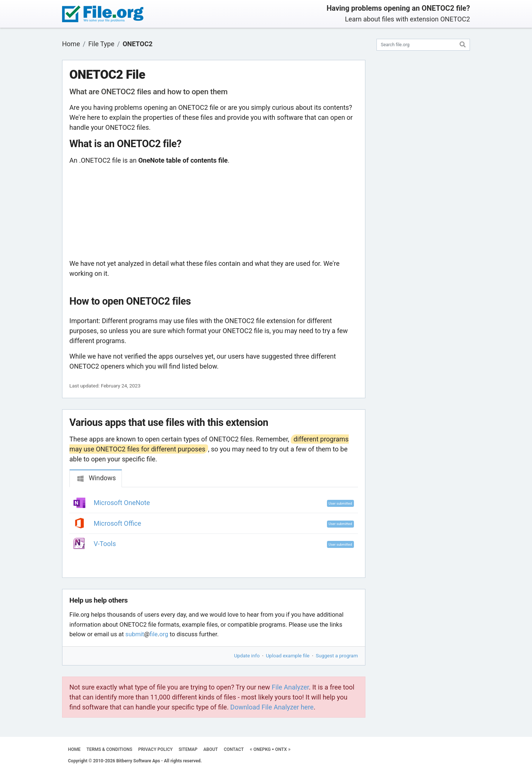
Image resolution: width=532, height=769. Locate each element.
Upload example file (288, 655)
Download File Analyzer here (272, 707)
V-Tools (105, 544)
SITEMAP (188, 749)
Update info (247, 655)
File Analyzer (290, 687)
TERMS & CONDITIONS (109, 749)
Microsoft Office (118, 523)
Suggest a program (337, 655)
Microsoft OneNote (122, 503)
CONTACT (234, 749)
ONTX (281, 749)
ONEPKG (262, 749)
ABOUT (211, 749)
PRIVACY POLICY (155, 749)
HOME (74, 749)
